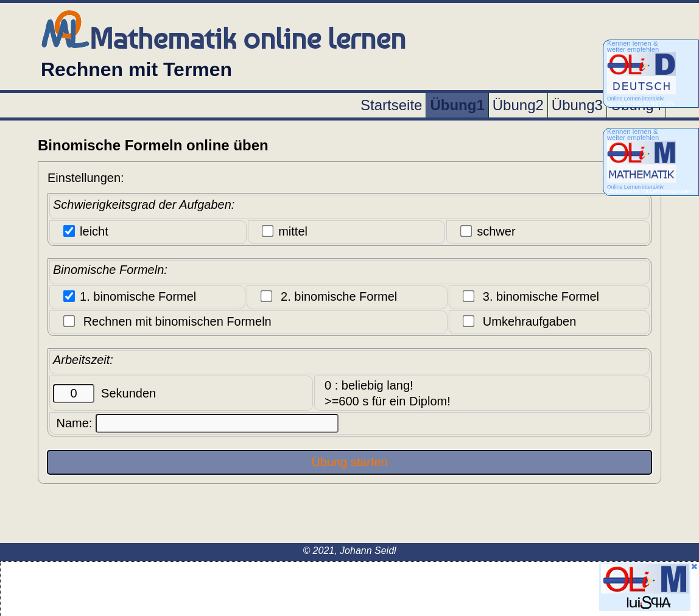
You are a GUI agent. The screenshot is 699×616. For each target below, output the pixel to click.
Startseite (391, 105)
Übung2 (518, 105)
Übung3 (577, 105)
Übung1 (457, 105)
